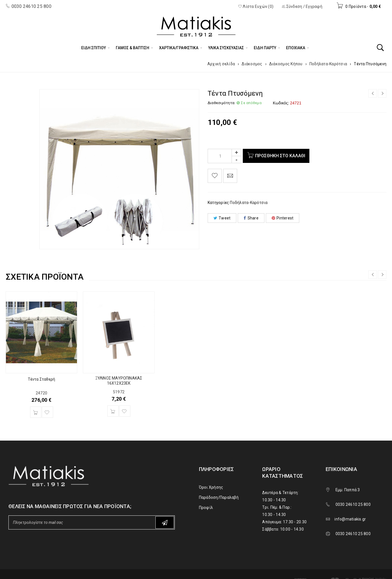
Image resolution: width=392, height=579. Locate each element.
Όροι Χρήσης (211, 487)
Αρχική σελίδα (221, 64)
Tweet (222, 218)
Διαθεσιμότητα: (222, 103)
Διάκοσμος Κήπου (286, 64)
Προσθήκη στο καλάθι (280, 156)
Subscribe (165, 523)
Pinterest (283, 218)
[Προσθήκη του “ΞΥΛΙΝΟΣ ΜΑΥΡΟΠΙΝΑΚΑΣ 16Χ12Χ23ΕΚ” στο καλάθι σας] (113, 411)
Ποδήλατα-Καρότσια (328, 64)
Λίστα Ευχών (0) (256, 6)
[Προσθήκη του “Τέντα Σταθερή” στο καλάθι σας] (36, 412)
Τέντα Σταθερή (42, 379)
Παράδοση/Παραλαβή (219, 497)
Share (251, 218)
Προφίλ (206, 508)
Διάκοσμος (252, 64)
